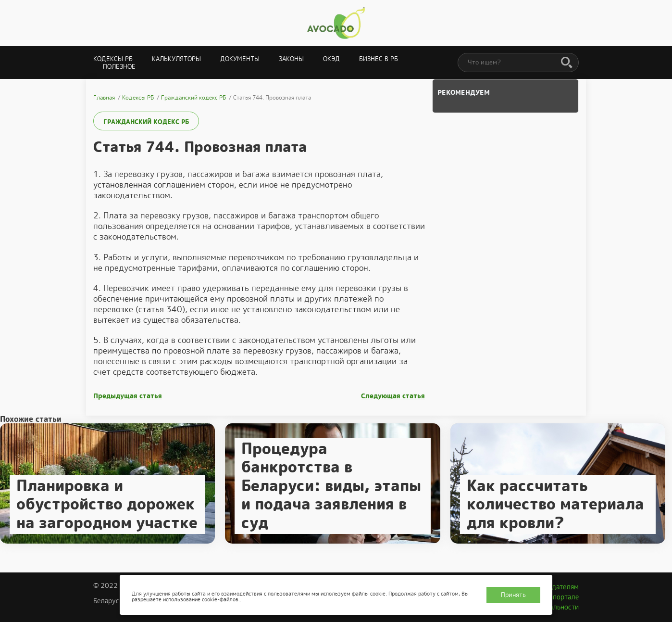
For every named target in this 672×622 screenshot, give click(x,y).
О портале (562, 597)
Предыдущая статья (128, 396)
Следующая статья (393, 396)
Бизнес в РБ (379, 59)
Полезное (119, 67)
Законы (291, 59)
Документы (240, 59)
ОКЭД (331, 59)
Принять (513, 595)
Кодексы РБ (113, 59)
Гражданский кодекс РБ (146, 122)
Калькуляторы (176, 59)
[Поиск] (567, 63)
